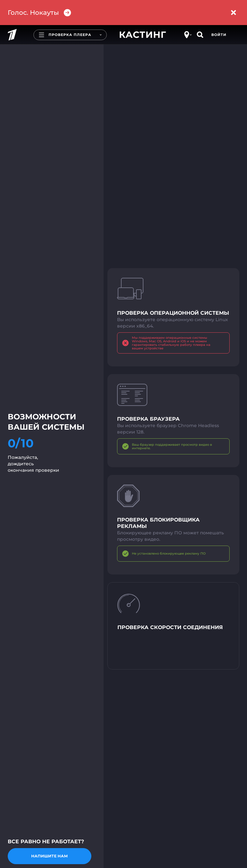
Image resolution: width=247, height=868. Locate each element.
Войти (219, 35)
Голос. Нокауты (40, 13)
